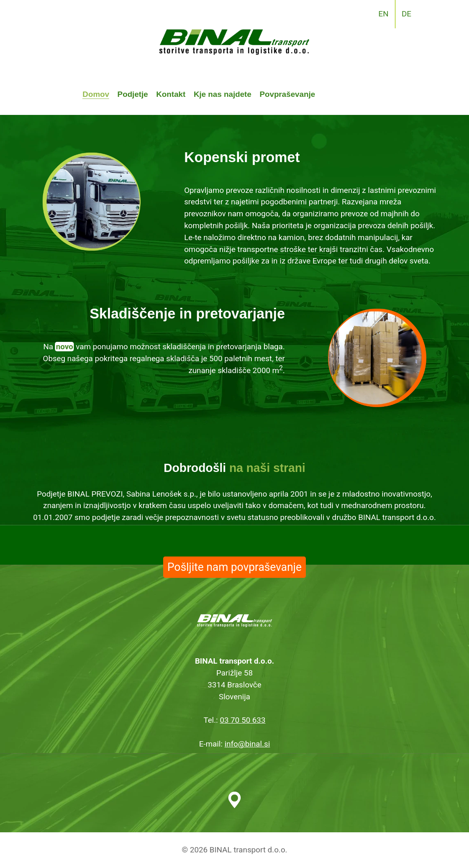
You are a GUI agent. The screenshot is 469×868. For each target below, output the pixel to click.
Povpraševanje (287, 94)
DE (407, 14)
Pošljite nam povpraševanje (234, 567)
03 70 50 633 (242, 720)
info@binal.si (247, 744)
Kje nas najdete (222, 94)
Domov (96, 94)
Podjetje (133, 94)
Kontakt (171, 94)
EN (384, 14)
